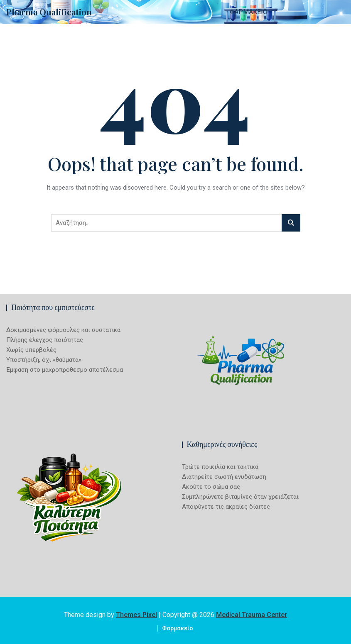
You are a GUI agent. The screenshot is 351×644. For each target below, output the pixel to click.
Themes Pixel (136, 615)
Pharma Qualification (49, 12)
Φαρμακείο (249, 12)
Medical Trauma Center (252, 615)
